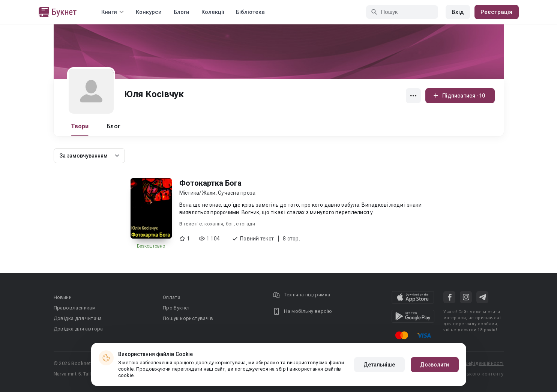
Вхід (458, 12)
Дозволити (435, 365)
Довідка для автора (78, 329)
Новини (63, 297)
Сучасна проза (237, 193)
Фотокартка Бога (210, 183)
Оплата (172, 297)
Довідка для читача (78, 318)
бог (230, 224)
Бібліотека (250, 12)
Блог (113, 126)
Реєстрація (497, 12)
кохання (214, 224)
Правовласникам (75, 308)
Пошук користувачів (188, 318)
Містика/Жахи (197, 193)
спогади (245, 224)
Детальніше (379, 365)
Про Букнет (177, 308)
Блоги (182, 12)
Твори (80, 126)
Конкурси (149, 12)
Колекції (213, 12)
